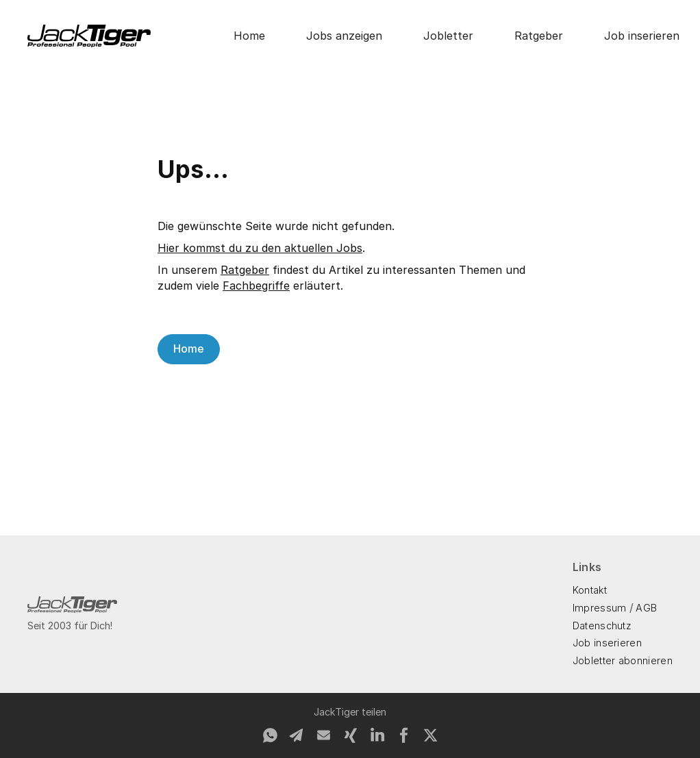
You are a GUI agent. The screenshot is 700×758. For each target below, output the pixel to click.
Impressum (600, 608)
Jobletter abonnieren (623, 660)
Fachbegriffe (256, 286)
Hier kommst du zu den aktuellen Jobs (260, 248)
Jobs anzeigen (344, 36)
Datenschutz (602, 626)
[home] (89, 36)
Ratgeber (539, 36)
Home (249, 36)
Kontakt (590, 590)
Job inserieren (642, 36)
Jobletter (448, 36)
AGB (646, 608)
